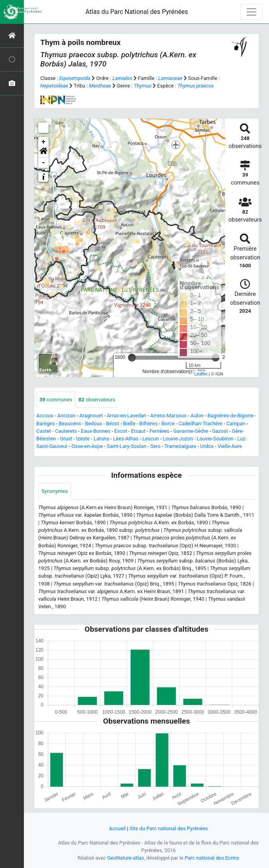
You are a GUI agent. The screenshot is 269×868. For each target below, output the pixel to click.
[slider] (132, 358)
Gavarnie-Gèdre (191, 431)
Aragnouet (91, 416)
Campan (236, 423)
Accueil (118, 828)
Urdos (207, 446)
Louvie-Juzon (178, 439)
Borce (168, 423)
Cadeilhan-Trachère (200, 423)
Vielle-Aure (230, 446)
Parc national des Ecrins (212, 858)
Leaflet (201, 374)
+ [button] (44, 142)
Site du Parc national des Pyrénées (169, 828)
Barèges (46, 423)
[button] (43, 152)
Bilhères (149, 423)
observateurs (97, 400)
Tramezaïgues (180, 446)
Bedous (93, 423)
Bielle (129, 423)
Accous (45, 416)
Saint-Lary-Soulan (127, 446)
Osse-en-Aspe (87, 446)
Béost (113, 423)
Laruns (101, 439)
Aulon (197, 416)
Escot (121, 431)
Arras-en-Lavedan (127, 416)
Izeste (83, 439)
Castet (44, 431)
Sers (155, 446)
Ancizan (67, 416)
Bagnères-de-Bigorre (231, 416)
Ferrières (159, 431)
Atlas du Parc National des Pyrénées (137, 12)
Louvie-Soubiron (215, 439)
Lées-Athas (126, 439)
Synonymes (55, 491)
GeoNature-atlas (126, 858)
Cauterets (66, 431)
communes (56, 400)
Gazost (220, 431)
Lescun (150, 439)
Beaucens (70, 423)
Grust (66, 439)
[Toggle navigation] (251, 12)
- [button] (44, 163)
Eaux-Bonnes (96, 431)
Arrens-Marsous (168, 416)
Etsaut (138, 431)
